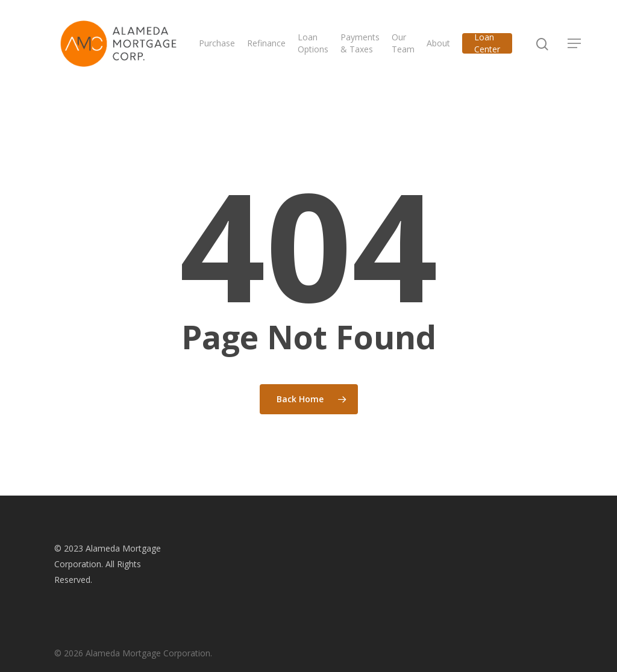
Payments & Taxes (368, 47)
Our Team (412, 47)
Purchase (225, 47)
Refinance (275, 47)
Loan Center (496, 47)
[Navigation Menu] (583, 47)
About (447, 47)
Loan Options (321, 47)
